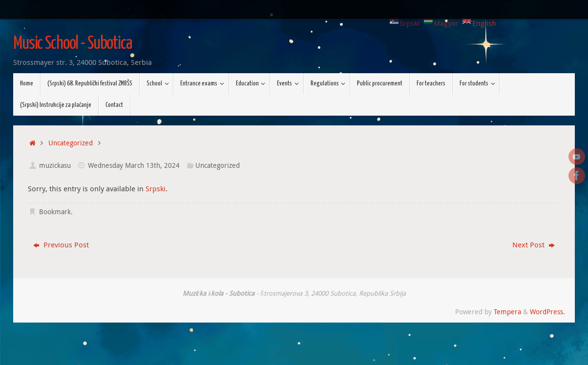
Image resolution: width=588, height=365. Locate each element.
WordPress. (547, 312)
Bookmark (55, 212)
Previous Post (61, 244)
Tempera (507, 312)
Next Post (534, 244)
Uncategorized (71, 143)
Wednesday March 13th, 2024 (134, 165)
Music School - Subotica (73, 44)
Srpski (156, 188)
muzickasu (55, 165)
